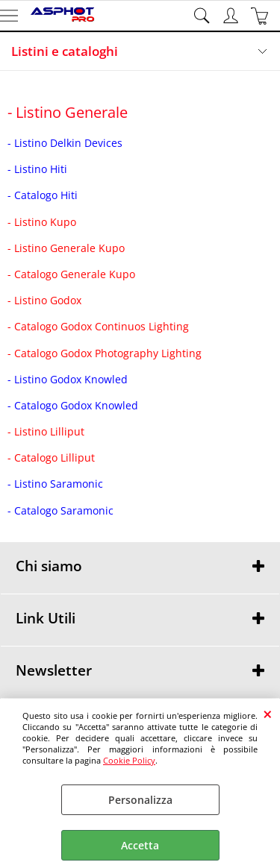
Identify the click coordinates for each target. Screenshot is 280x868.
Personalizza (140, 800)
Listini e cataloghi (65, 51)
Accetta (140, 845)
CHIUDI (268, 714)
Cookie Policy (129, 760)
